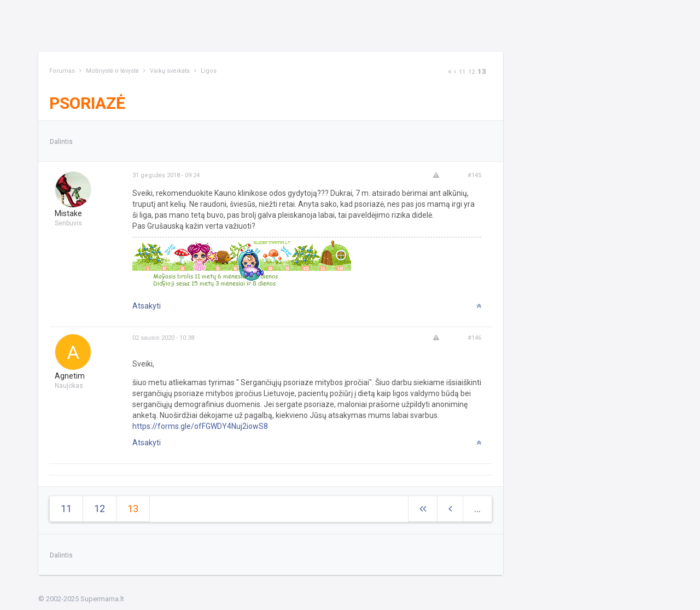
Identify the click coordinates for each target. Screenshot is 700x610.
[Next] (450, 72)
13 (482, 71)
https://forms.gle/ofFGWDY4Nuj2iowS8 (200, 426)
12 (471, 72)
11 (462, 72)
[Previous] (455, 72)
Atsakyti (147, 306)
